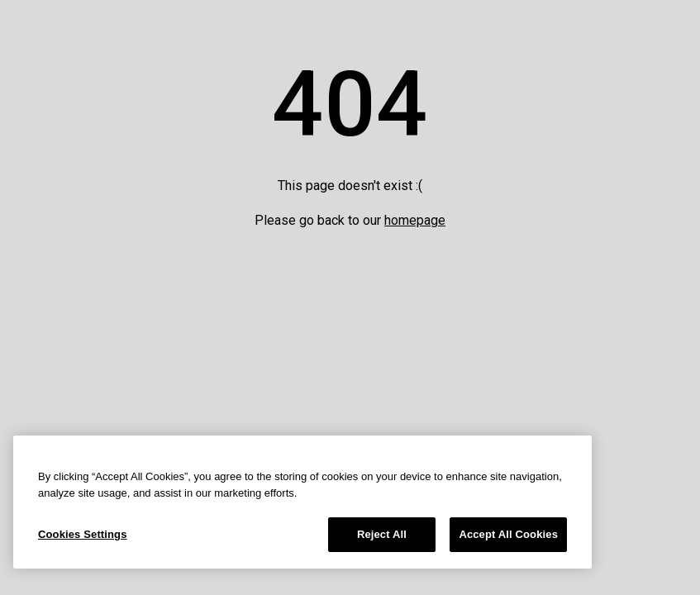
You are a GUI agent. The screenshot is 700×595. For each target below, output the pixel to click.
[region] (302, 502)
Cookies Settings (83, 534)
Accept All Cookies (508, 534)
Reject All (382, 534)
